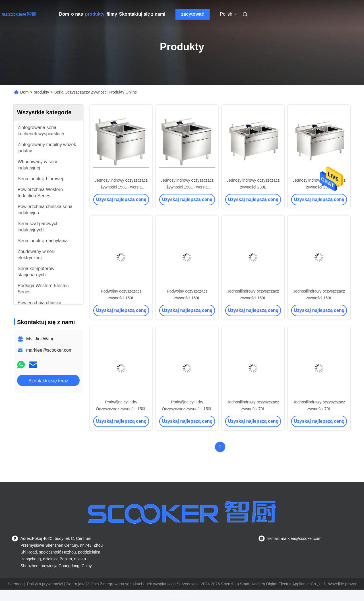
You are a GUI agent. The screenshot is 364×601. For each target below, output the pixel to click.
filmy (112, 14)
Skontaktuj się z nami (142, 14)
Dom (64, 14)
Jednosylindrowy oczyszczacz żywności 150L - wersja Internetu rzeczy (121, 187)
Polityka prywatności (45, 584)
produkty (95, 14)
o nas (77, 14)
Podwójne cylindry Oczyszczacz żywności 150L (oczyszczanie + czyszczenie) (121, 409)
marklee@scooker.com (49, 350)
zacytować (193, 14)
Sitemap (15, 584)
